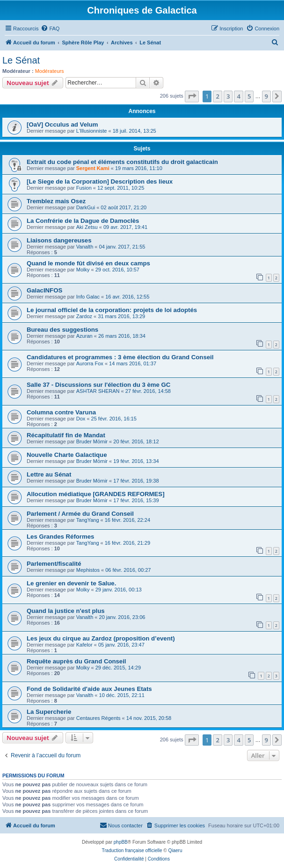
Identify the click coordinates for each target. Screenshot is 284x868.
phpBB (121, 842)
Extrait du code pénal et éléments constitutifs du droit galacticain (122, 162)
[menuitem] (50, 28)
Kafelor (84, 645)
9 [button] (266, 96)
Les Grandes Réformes (60, 537)
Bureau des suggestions (62, 330)
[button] (192, 96)
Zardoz (84, 316)
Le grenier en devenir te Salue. (71, 583)
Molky (83, 270)
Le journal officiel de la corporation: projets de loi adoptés (112, 310)
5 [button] (249, 96)
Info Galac (88, 297)
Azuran (84, 336)
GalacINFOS (44, 290)
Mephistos (88, 570)
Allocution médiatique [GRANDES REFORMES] (96, 494)
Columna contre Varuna (61, 412)
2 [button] (217, 96)
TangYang (88, 520)
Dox (81, 419)
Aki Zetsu (87, 227)
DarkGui (86, 207)
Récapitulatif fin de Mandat (66, 435)
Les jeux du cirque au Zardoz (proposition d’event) (101, 638)
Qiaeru (175, 850)
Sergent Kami (93, 168)
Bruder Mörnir (92, 441)
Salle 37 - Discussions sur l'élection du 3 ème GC (98, 385)
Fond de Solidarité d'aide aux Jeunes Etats (89, 689)
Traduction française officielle (132, 850)
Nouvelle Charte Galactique (67, 455)
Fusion (84, 188)
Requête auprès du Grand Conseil (76, 661)
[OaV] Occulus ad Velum (62, 125)
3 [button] (228, 96)
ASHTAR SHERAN (98, 391)
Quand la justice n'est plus (66, 611)
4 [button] (238, 96)
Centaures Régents (98, 718)
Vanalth (85, 247)
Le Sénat (21, 60)
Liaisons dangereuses (59, 240)
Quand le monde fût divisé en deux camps (88, 263)
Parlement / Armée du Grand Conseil (80, 514)
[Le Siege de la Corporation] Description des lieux (100, 181)
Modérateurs (50, 71)
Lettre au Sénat (49, 474)
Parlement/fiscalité (54, 564)
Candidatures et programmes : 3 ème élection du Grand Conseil (120, 357)
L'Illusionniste (92, 131)
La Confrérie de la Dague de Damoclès (83, 221)
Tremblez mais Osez (56, 201)
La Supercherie (49, 712)
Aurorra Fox (90, 363)
